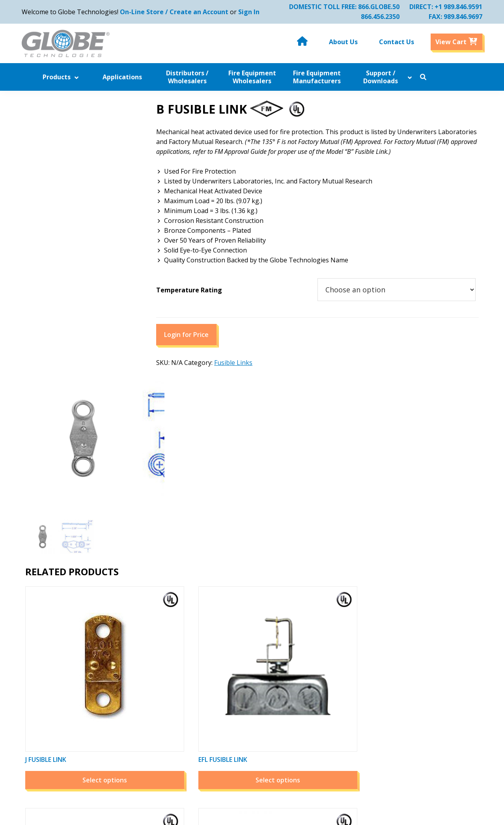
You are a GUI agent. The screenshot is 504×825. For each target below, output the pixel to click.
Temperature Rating (216, 301)
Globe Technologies (193, 815)
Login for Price (213, 346)
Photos (231, 688)
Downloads (145, 747)
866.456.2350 (377, 17)
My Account (331, 648)
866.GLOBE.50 (375, 7)
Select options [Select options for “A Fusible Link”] (427, 546)
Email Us (420, 737)
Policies (232, 698)
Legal (229, 737)
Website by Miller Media (328, 815)
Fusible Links (260, 374)
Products (141, 658)
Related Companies (249, 658)
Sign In (252, 12)
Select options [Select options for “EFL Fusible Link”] (193, 546)
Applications (146, 668)
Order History (334, 658)
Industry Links (149, 717)
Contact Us (144, 767)
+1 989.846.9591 (455, 7)
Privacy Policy (241, 707)
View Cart (328, 668)
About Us (142, 757)
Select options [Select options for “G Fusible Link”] (310, 546)
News (229, 648)
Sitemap (233, 727)
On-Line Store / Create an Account (178, 12)
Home (137, 648)
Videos (231, 678)
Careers (232, 717)
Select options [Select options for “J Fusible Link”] (75, 546)
